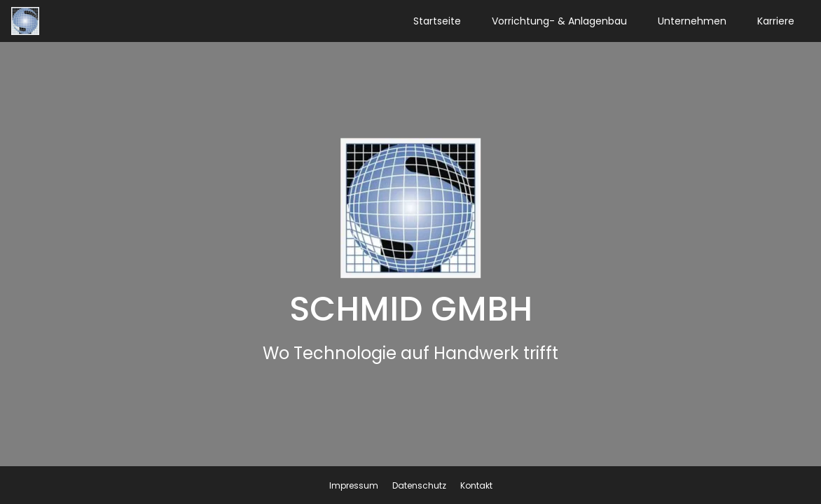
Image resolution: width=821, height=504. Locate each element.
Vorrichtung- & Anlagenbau (559, 21)
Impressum (354, 485)
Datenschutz (419, 485)
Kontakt (476, 485)
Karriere (776, 21)
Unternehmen (692, 21)
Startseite (437, 21)
